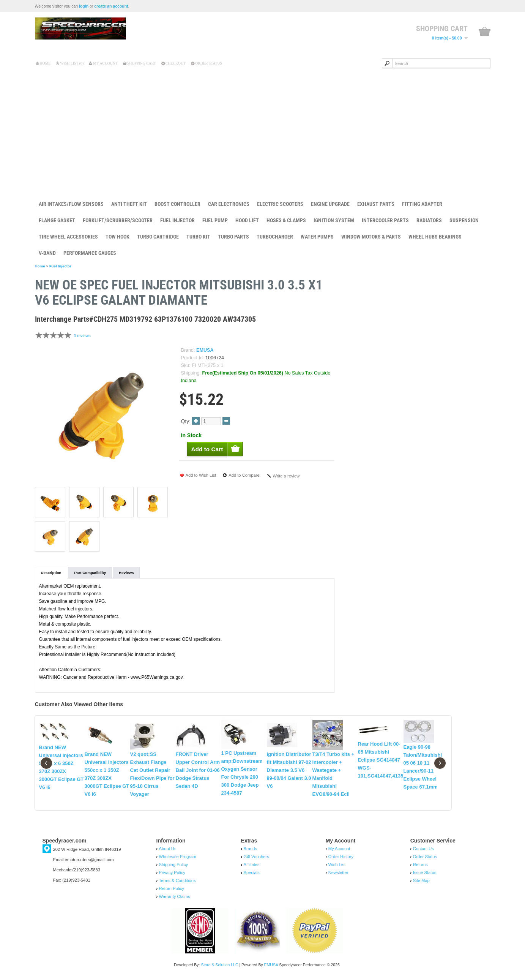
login (84, 6)
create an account (111, 6)
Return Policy (172, 888)
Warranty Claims (175, 896)
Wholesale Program (178, 857)
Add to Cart (433, 309)
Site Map (421, 880)
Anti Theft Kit (129, 204)
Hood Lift (247, 220)
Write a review (286, 476)
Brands (250, 849)
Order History (341, 857)
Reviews (126, 573)
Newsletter (338, 873)
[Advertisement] (263, 129)
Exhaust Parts (376, 204)
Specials (252, 873)
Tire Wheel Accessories (68, 237)
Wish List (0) (72, 63)
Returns (420, 865)
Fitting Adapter (422, 204)
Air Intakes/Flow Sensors (71, 204)
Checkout (176, 63)
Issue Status (425, 873)
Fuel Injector (177, 220)
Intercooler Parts (385, 220)
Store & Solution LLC (219, 965)
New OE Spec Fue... (444, 285)
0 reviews (82, 336)
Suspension (464, 220)
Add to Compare (244, 475)
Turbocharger (275, 237)
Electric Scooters (280, 204)
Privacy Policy (172, 873)
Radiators (429, 220)
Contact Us (423, 849)
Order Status (209, 63)
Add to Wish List (201, 475)
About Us (168, 849)
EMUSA (205, 350)
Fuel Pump (215, 220)
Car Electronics (229, 204)
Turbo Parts (233, 237)
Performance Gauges (90, 253)
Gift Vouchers (256, 857)
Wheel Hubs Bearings (435, 237)
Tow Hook (117, 237)
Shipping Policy (174, 865)
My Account (105, 63)
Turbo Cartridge (158, 237)
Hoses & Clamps (286, 220)
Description (51, 573)
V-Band (47, 253)
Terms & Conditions (177, 880)
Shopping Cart (142, 63)
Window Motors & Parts (371, 237)
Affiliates (252, 865)
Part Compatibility (90, 573)
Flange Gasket (57, 220)
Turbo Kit (198, 237)
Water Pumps (317, 237)
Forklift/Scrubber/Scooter (118, 220)
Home (45, 63)
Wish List (337, 865)
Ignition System (334, 220)
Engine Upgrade (330, 204)
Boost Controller (177, 204)
